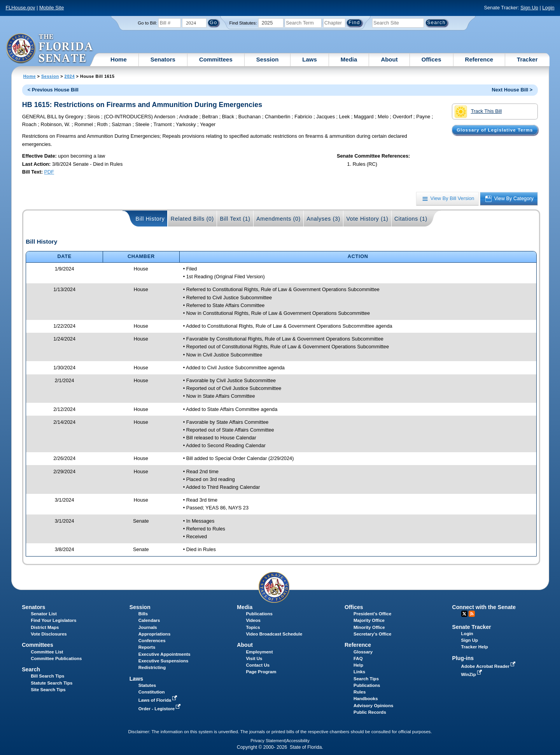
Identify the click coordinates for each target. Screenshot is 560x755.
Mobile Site (52, 8)
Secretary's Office (372, 634)
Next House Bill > (512, 90)
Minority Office (369, 627)
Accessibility (298, 741)
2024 (70, 76)
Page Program (261, 672)
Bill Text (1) (235, 219)
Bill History (150, 219)
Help (358, 665)
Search (31, 669)
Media (349, 59)
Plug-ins (463, 658)
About (389, 59)
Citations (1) (411, 219)
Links (359, 672)
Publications (259, 614)
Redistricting (152, 667)
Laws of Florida (159, 700)
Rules (360, 692)
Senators (163, 59)
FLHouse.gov (20, 8)
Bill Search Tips (47, 676)
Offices (431, 59)
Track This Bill (478, 112)
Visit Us (254, 658)
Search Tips (366, 679)
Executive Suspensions (164, 661)
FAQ (358, 658)
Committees (216, 59)
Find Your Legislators (53, 620)
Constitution (152, 692)
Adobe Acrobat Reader (489, 666)
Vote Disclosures (49, 634)
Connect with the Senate (484, 607)
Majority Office (369, 620)
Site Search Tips (48, 690)
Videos (253, 620)
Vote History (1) (367, 219)
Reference (479, 59)
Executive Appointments (164, 654)
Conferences (152, 641)
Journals (148, 627)
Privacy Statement (268, 741)
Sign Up (529, 8)
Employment (259, 652)
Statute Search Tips (52, 683)
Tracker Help (475, 647)
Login (548, 8)
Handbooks (366, 699)
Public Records (370, 712)
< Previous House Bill (53, 90)
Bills (143, 614)
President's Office (372, 614)
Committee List (47, 652)
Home (119, 59)
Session (268, 59)
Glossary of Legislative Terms (495, 130)
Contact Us (258, 665)
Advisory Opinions (373, 706)
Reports (147, 647)
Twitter (464, 614)
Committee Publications (56, 658)
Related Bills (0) (192, 219)
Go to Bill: (147, 23)
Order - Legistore (160, 709)
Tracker (527, 59)
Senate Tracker (472, 627)
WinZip (472, 674)
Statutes (147, 685)
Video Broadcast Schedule (274, 634)
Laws (310, 59)
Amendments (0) (278, 219)
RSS (472, 614)
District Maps (45, 627)
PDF (49, 172)
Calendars (149, 620)
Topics (253, 627)
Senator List (44, 614)
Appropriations (155, 634)
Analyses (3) (323, 219)
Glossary (363, 652)
